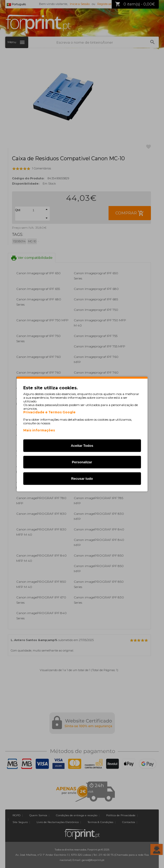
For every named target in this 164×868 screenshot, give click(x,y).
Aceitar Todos (82, 446)
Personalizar (82, 462)
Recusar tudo (82, 479)
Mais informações (39, 430)
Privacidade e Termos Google (49, 412)
